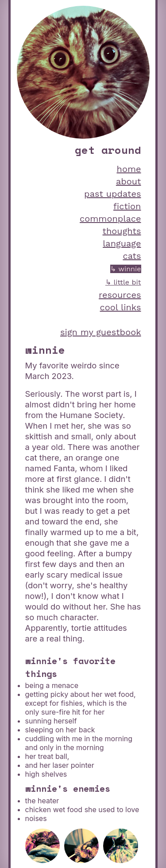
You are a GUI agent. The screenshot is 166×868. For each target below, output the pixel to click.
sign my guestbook (100, 332)
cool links (121, 307)
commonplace (110, 219)
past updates (112, 194)
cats (132, 256)
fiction (127, 206)
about (129, 181)
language (122, 243)
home (129, 169)
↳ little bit (123, 282)
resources (120, 295)
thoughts (122, 231)
